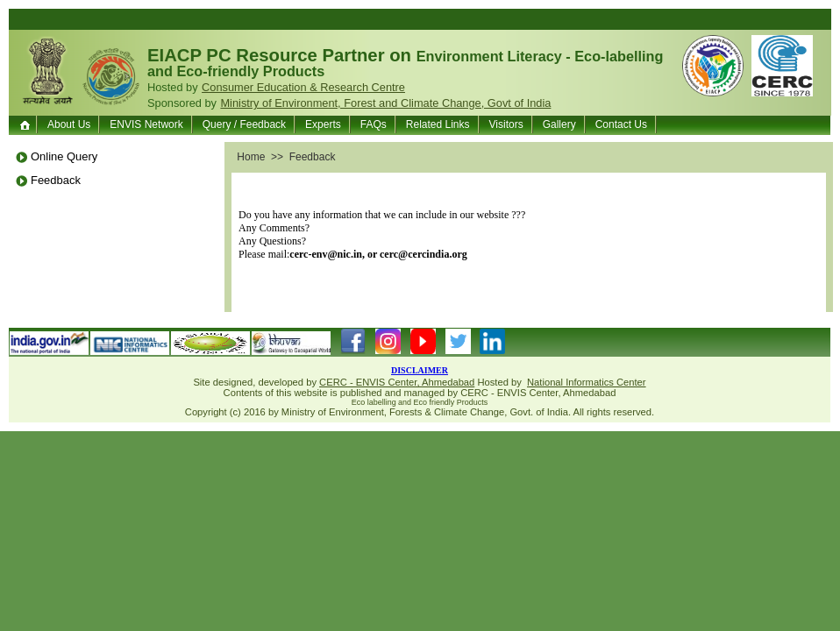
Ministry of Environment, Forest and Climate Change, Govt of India (385, 103)
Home (27, 124)
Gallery (559, 124)
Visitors (506, 124)
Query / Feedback (244, 124)
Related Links (438, 124)
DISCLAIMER (420, 370)
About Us (69, 124)
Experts (323, 124)
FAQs (374, 124)
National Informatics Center (587, 382)
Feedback (56, 180)
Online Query (64, 156)
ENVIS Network (146, 124)
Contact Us (621, 124)
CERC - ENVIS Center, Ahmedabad (397, 382)
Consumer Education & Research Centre (303, 87)
